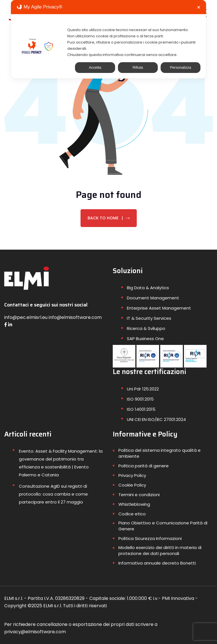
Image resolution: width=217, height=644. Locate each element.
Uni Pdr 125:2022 (143, 389)
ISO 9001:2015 (140, 399)
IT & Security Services (149, 318)
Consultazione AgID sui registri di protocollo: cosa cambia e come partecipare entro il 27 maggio (53, 494)
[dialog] (108, 39)
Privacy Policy (132, 475)
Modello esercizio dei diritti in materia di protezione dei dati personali (160, 550)
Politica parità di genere (144, 466)
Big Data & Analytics (148, 288)
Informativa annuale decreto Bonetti (157, 563)
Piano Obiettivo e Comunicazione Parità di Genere (163, 526)
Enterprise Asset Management (159, 308)
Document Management (153, 298)
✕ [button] (199, 7)
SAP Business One (145, 339)
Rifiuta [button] (138, 67)
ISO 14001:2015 (141, 409)
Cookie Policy (132, 485)
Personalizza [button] (181, 67)
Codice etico (132, 514)
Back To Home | (109, 218)
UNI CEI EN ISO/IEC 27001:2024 (156, 419)
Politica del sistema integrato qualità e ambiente (160, 453)
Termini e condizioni (139, 495)
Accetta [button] (95, 67)
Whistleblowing (134, 504)
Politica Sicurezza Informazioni (150, 538)
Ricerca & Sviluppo (146, 328)
